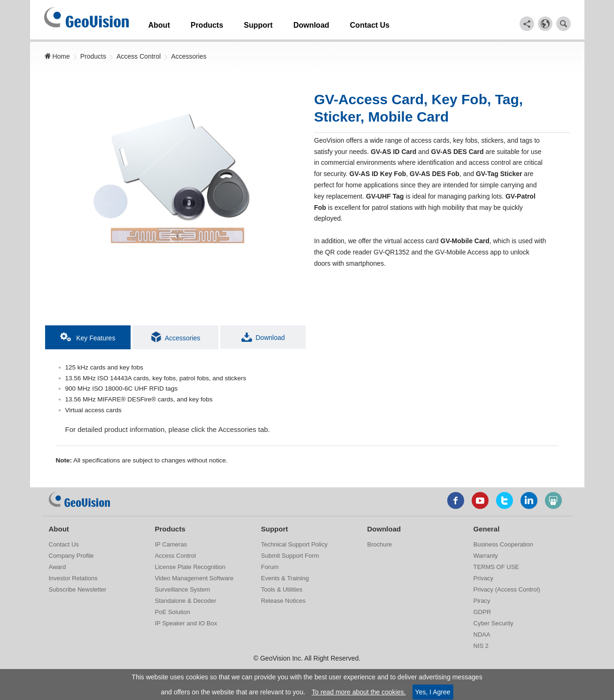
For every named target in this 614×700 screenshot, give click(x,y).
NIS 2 (481, 646)
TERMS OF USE (497, 567)
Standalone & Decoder (186, 601)
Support (272, 23)
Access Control (139, 54)
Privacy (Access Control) (507, 589)
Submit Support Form (290, 556)
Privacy (484, 578)
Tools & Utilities (282, 589)
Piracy (482, 601)
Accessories (189, 54)
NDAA (482, 635)
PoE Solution (173, 612)
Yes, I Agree (433, 692)
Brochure (380, 544)
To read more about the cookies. (359, 692)
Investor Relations (73, 578)
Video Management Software (194, 578)
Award (58, 567)
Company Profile (71, 556)
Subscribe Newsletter (78, 589)
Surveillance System (183, 589)
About (162, 23)
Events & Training (285, 578)
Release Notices (284, 601)
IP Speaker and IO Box (186, 623)
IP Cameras (171, 544)
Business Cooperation (503, 544)
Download (330, 23)
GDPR (482, 612)
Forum (270, 567)
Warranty (486, 556)
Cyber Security (494, 623)
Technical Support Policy (295, 544)
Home (57, 54)
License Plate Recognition (190, 567)
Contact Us (393, 23)
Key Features (88, 335)
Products (215, 23)
